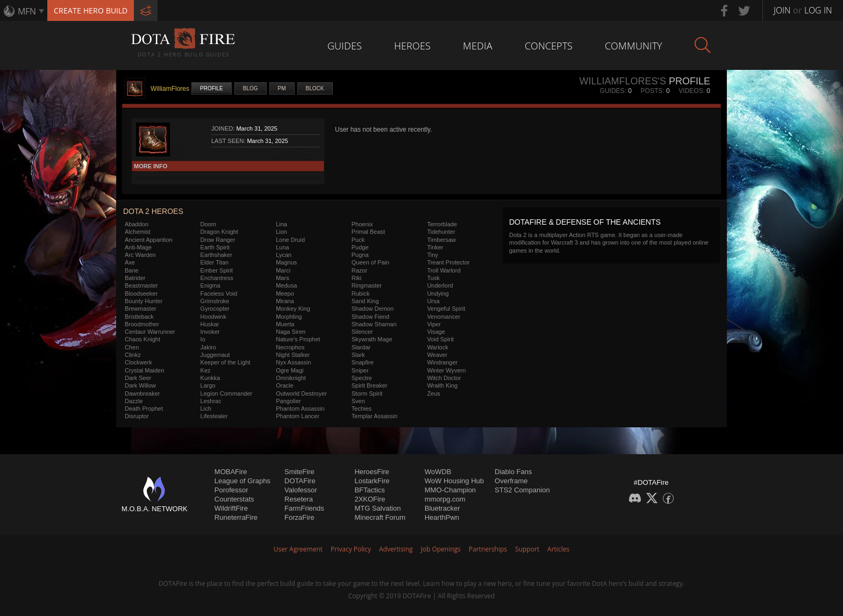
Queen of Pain (370, 262)
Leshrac (211, 401)
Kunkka (210, 378)
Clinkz (133, 355)
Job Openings (441, 549)
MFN (27, 11)
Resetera (299, 499)
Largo (208, 385)
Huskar (210, 324)
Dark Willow (140, 385)
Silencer (362, 332)
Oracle (284, 385)
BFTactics (369, 490)
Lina (281, 224)
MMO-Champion (450, 490)
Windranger (442, 362)
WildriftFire (231, 508)
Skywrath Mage (372, 339)
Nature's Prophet (298, 339)
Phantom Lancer (298, 416)
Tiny (432, 255)
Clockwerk (138, 362)
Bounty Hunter (144, 301)
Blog (251, 88)
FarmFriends (304, 508)
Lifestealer (214, 416)
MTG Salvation (377, 508)
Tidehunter (441, 232)
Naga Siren (291, 332)
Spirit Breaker (370, 385)
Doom (208, 224)
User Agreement (298, 549)
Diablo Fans (513, 472)
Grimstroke (215, 301)
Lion (281, 232)
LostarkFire (372, 481)
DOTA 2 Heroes (153, 211)
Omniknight (291, 378)
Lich (206, 409)
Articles (558, 549)
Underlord (440, 285)
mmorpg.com (445, 499)
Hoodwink (213, 317)
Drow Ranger (218, 240)
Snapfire (363, 362)
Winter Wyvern (446, 370)
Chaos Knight (142, 339)
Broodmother (142, 324)
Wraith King (442, 385)
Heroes (412, 46)
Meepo (285, 293)
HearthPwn (442, 517)
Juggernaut (215, 355)
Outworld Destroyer (301, 393)
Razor (359, 270)
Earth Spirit (215, 247)
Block (315, 88)
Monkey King (293, 309)
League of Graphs (242, 481)
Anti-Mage (138, 247)
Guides (345, 46)
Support (527, 549)
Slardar (361, 347)
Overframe (511, 481)
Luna (282, 247)
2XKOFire (370, 499)
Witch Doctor (444, 378)
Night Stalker (293, 355)
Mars (282, 278)
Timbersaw (441, 240)
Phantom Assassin (300, 409)
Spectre (362, 378)
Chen (132, 347)
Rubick (361, 293)
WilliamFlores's (622, 81)
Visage (436, 332)
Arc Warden (140, 255)
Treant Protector (448, 262)
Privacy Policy (351, 549)
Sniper (360, 370)
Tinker (435, 247)
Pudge (360, 247)
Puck (358, 240)
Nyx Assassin (293, 362)
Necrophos (290, 347)
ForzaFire (299, 517)
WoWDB (438, 472)
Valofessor (301, 490)
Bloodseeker (141, 293)
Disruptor (137, 416)
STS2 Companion (522, 490)
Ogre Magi (290, 370)
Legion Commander (227, 393)
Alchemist (138, 232)
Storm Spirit (367, 393)
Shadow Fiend (370, 317)
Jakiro (208, 347)
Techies (362, 409)
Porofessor (231, 490)
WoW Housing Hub (454, 481)
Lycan (284, 255)
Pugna (360, 255)
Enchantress (217, 278)
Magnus (286, 262)
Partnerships (488, 549)
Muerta (285, 324)
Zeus (433, 393)
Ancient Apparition (149, 240)
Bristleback (139, 317)
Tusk (433, 278)
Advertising (396, 549)
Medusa (286, 285)
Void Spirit (440, 339)
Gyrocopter (215, 309)
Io (203, 339)
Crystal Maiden (144, 370)
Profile (212, 88)
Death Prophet (144, 409)
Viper (434, 324)
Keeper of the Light (226, 362)
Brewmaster (141, 309)
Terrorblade (442, 224)
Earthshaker (216, 255)
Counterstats (234, 499)
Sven (358, 401)
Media (478, 46)
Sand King (365, 301)
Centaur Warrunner (150, 332)
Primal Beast (368, 232)
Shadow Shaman (374, 324)
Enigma (210, 285)
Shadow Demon (373, 309)
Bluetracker (442, 508)
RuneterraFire (236, 517)
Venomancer (444, 317)
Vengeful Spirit (446, 309)
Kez (206, 370)
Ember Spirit (217, 270)
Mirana (285, 301)
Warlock (437, 347)
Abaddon (137, 224)
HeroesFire (372, 472)
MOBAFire (231, 472)
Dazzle (134, 401)
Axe (130, 262)
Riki (356, 278)
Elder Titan (215, 262)
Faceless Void (219, 293)
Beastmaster (141, 285)
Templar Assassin (375, 416)
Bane (132, 270)
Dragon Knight (219, 232)
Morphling (289, 317)
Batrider (135, 278)
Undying (438, 293)
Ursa (433, 301)
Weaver (437, 355)
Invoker (210, 332)
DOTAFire (300, 481)
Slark (358, 355)
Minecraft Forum (380, 517)
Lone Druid (290, 240)
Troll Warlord (444, 270)
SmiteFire (299, 472)
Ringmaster (367, 285)
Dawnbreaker (142, 393)
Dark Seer (138, 378)
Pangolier (288, 401)
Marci (283, 270)
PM (282, 88)
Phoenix (362, 224)
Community (634, 46)
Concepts (549, 46)
